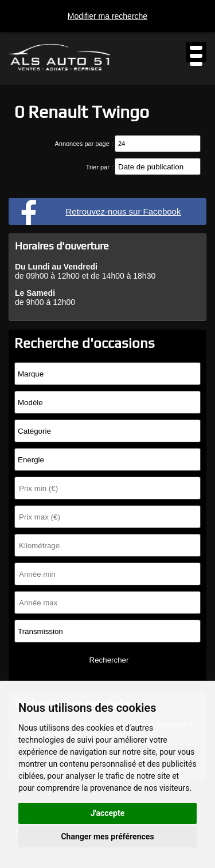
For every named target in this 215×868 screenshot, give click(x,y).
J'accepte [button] (108, 813)
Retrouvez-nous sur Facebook (124, 211)
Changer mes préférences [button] (107, 837)
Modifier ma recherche (107, 16)
